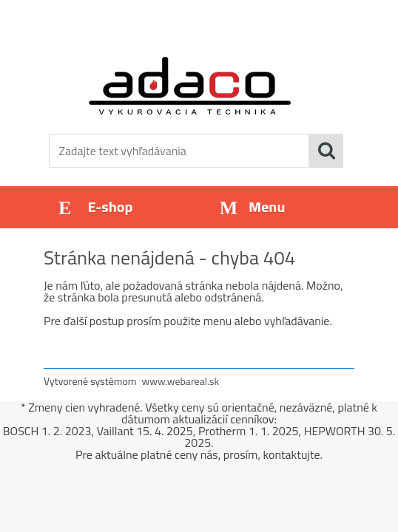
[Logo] (190, 86)
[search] (326, 151)
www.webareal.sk (181, 381)
